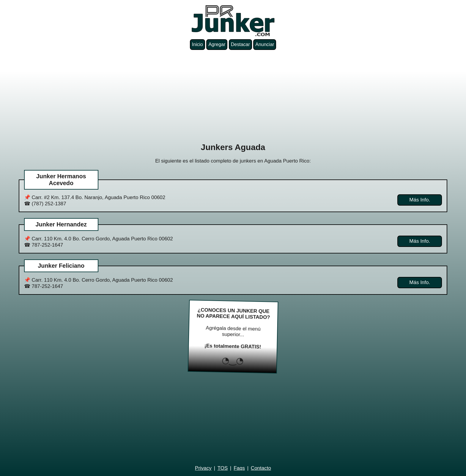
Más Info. (420, 200)
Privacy (203, 468)
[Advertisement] (233, 96)
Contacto (261, 468)
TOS (223, 468)
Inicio (197, 44)
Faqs (239, 468)
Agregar (217, 44)
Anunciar (265, 44)
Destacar (240, 44)
